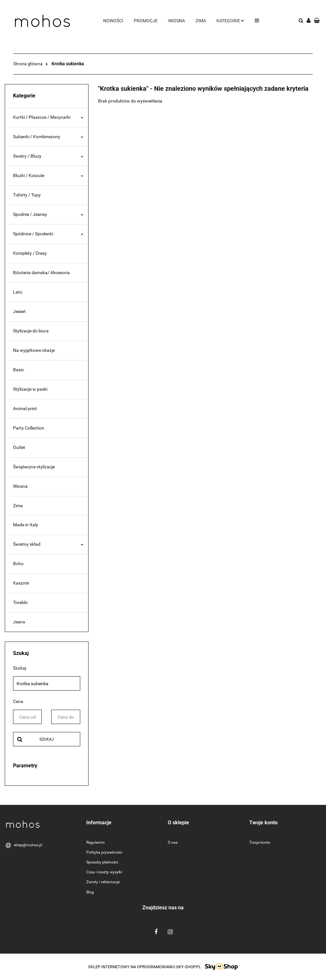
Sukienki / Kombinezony (48, 137)
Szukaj (47, 739)
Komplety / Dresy (30, 253)
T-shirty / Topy (27, 195)
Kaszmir (21, 583)
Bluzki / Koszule (48, 175)
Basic (18, 370)
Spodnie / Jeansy (48, 214)
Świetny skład (48, 544)
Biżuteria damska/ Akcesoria (41, 273)
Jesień (19, 311)
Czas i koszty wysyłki (104, 872)
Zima (201, 21)
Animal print (25, 408)
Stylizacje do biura (31, 331)
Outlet (19, 447)
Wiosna (177, 21)
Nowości (113, 21)
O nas (173, 842)
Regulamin (96, 842)
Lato (18, 292)
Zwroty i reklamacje (103, 882)
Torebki (20, 602)
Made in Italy (26, 525)
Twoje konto (260, 842)
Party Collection (29, 428)
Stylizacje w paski (30, 389)
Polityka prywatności (104, 852)
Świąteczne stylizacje (34, 467)
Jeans (19, 622)
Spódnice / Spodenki (48, 234)
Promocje (146, 21)
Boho (18, 564)
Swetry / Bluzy (48, 156)
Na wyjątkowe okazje (34, 350)
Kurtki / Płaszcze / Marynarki (48, 117)
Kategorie (230, 21)
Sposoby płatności (102, 862)
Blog (90, 892)
